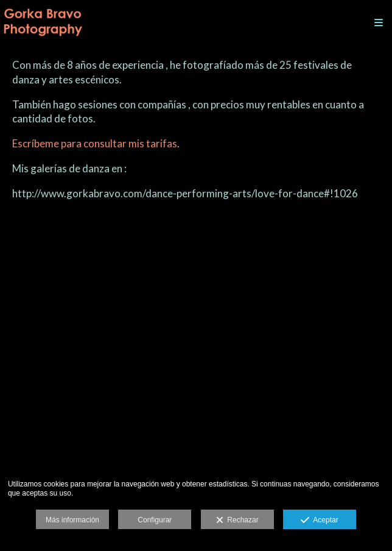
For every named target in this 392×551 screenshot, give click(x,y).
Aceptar (319, 521)
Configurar (155, 520)
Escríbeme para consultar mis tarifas (95, 143)
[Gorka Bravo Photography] (43, 23)
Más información (72, 520)
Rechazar (237, 521)
